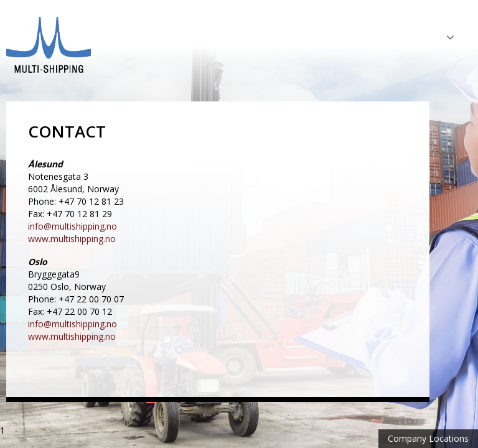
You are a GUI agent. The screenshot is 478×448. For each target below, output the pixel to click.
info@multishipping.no (73, 226)
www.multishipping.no (72, 239)
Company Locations (428, 438)
